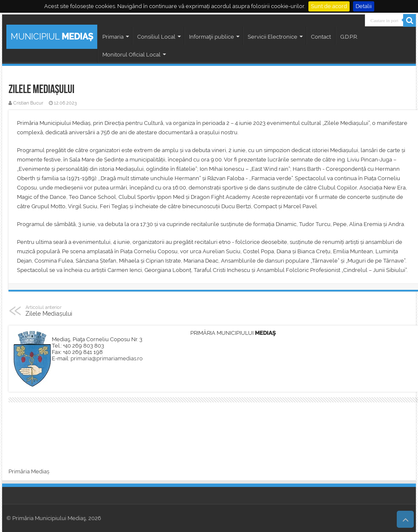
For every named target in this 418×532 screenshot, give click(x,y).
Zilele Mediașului (69, 311)
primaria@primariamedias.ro (107, 358)
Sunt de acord (329, 6)
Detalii (364, 6)
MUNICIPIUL (52, 37)
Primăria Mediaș (29, 471)
